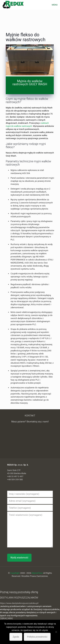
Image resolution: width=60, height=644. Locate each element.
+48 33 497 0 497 (15, 476)
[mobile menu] (56, 5)
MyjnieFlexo (37, 573)
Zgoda (16, 637)
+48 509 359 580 (15, 479)
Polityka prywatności (37, 637)
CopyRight (15, 573)
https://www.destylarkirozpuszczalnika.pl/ (19, 603)
